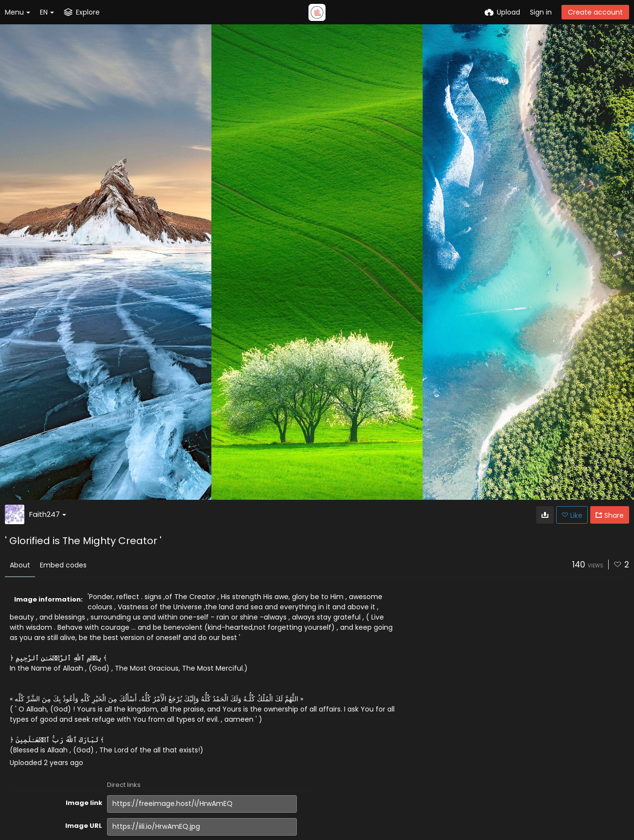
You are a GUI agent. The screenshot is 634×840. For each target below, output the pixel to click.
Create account (595, 12)
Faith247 (48, 514)
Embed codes (63, 565)
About (20, 565)
